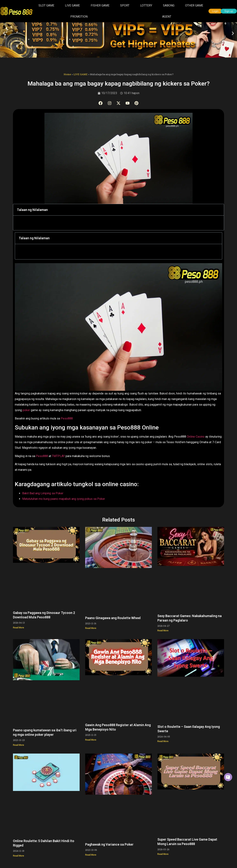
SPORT (125, 5)
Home (67, 74)
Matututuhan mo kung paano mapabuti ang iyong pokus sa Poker (64, 498)
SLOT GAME (46, 5)
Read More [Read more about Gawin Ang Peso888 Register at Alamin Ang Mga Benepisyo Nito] (91, 739)
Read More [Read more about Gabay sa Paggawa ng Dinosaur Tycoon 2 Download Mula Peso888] (19, 627)
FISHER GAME (100, 5)
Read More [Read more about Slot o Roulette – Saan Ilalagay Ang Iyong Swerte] (163, 741)
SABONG (169, 5)
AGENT (167, 17)
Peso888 (67, 418)
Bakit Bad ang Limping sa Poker (43, 493)
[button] (4, 33)
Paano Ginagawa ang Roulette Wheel (113, 617)
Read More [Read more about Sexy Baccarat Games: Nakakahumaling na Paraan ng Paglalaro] (163, 630)
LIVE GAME (72, 5)
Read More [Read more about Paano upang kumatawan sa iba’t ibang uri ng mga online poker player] (19, 744)
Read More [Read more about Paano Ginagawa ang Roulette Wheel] (91, 628)
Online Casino (196, 436)
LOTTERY (146, 5)
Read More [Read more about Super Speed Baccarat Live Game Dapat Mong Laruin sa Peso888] (163, 854)
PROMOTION (79, 17)
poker (27, 410)
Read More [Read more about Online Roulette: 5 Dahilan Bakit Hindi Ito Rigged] (19, 855)
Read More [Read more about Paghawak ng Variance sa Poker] (91, 854)
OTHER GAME (194, 5)
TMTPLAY (59, 455)
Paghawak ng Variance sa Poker (109, 844)
